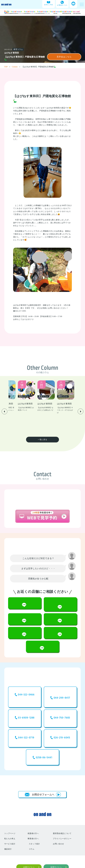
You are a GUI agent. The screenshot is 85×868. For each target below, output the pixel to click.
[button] (4, 403)
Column (16, 67)
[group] (25, 395)
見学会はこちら (64, 57)
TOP (7, 67)
